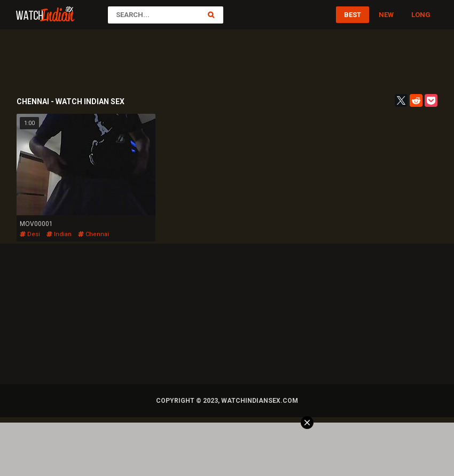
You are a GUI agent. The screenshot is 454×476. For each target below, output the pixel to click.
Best (353, 15)
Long (421, 15)
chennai (93, 234)
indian (59, 234)
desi (30, 234)
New (386, 15)
